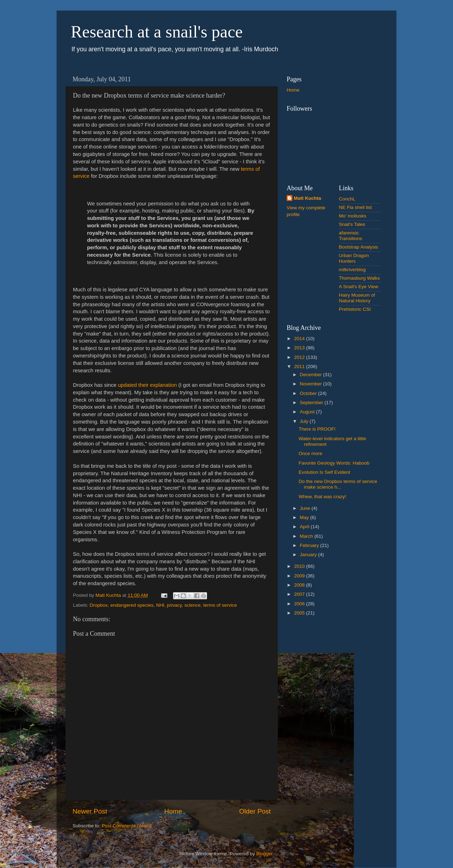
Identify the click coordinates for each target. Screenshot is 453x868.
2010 (300, 566)
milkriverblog (352, 270)
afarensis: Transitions (351, 236)
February (310, 545)
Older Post (255, 811)
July (305, 421)
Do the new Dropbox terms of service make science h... (338, 484)
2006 (300, 604)
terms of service (220, 605)
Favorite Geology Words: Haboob (334, 463)
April (305, 527)
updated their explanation (147, 385)
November (311, 384)
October (309, 393)
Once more (311, 453)
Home (173, 811)
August (308, 412)
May (305, 517)
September (312, 403)
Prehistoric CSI (355, 309)
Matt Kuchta (307, 198)
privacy (174, 605)
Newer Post (90, 811)
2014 (300, 339)
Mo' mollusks (353, 216)
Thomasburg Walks (360, 278)
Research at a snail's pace (157, 32)
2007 (300, 594)
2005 (300, 613)
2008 (300, 585)
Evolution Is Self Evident (325, 472)
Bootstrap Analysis (359, 247)
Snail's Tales (352, 224)
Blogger (264, 854)
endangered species (132, 605)
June (306, 508)
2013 (300, 348)
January (309, 555)
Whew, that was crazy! (322, 497)
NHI (160, 605)
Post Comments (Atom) (127, 826)
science (193, 605)
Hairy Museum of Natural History (357, 298)
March (307, 536)
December (311, 375)
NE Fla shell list (355, 207)
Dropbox (99, 605)
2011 (300, 366)
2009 (300, 576)
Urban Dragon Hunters (354, 258)
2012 (300, 357)
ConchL (347, 199)
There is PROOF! (317, 429)
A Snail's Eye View (359, 287)
